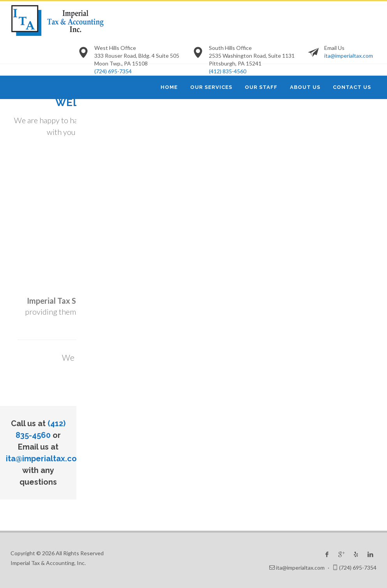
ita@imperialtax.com (349, 56)
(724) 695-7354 (113, 71)
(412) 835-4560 (228, 71)
